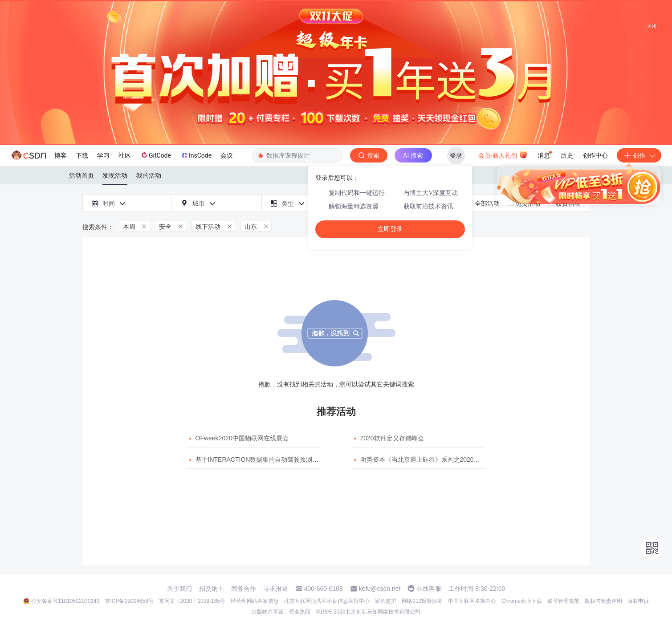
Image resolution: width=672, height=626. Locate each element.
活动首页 (81, 175)
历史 (567, 155)
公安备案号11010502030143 (65, 601)
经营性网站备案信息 (255, 601)
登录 (456, 155)
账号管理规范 (563, 601)
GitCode (155, 155)
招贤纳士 (212, 589)
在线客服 (429, 589)
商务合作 (244, 589)
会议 (227, 155)
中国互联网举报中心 (472, 601)
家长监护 (386, 601)
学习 (103, 155)
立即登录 (390, 229)
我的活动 (149, 175)
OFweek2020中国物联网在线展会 (242, 438)
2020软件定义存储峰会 (392, 438)
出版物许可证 (268, 612)
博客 (61, 155)
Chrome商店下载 (522, 601)
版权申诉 (638, 601)
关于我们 (179, 589)
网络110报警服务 (422, 601)
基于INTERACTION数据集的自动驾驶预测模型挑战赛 (270, 459)
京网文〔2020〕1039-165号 (192, 601)
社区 (125, 155)
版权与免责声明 (603, 601)
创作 (639, 155)
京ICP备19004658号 (129, 601)
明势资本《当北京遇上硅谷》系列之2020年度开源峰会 (436, 459)
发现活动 (115, 175)
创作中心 (595, 155)
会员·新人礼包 (503, 154)
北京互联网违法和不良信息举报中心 (327, 601)
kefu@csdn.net (380, 589)
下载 (82, 155)
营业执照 (300, 612)
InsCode (196, 155)
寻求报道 (276, 589)
